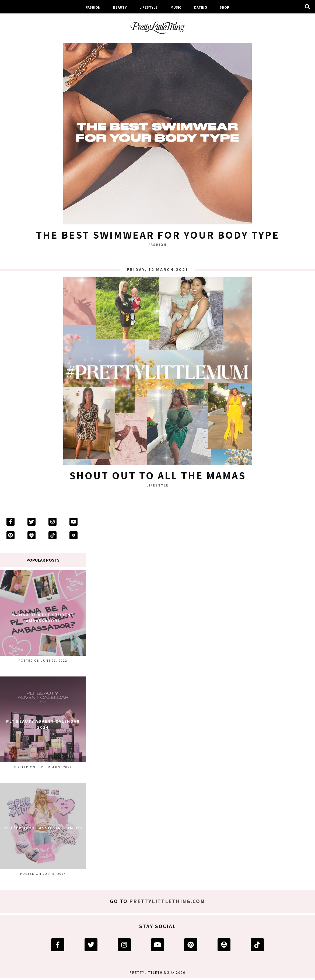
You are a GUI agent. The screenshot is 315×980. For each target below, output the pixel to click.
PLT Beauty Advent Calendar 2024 (43, 724)
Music (176, 7)
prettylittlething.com (167, 901)
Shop (225, 7)
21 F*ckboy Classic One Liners (43, 828)
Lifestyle (148, 7)
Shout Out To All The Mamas (158, 475)
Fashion (93, 7)
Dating (201, 7)
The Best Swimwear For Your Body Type (158, 235)
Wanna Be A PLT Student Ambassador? (43, 618)
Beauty (120, 7)
